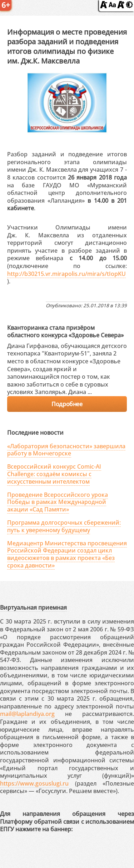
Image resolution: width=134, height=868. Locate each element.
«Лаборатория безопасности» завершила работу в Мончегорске (66, 450)
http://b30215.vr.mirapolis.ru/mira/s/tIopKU (66, 274)
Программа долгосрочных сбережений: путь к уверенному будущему (64, 526)
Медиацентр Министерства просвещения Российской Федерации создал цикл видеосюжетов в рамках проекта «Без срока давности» (67, 554)
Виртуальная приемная (33, 607)
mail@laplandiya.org (27, 714)
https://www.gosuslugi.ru (34, 783)
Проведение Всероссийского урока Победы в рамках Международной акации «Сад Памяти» (58, 502)
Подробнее (67, 404)
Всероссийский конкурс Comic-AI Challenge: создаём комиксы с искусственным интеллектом (54, 474)
